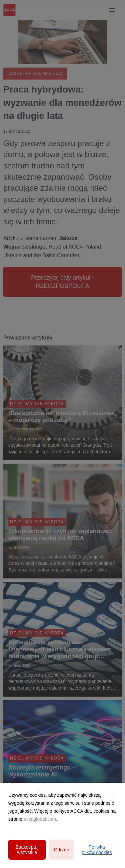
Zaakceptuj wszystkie (27, 850)
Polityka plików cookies (97, 850)
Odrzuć (61, 850)
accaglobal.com (40, 819)
